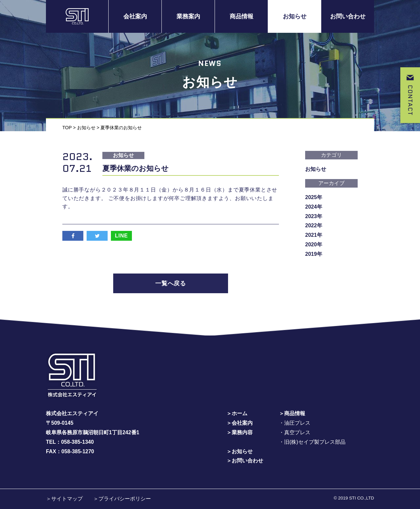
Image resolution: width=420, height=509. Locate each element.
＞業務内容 (240, 432)
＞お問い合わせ (245, 461)
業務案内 (188, 16)
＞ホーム (237, 413)
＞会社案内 (240, 423)
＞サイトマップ (64, 499)
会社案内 (135, 16)
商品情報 (241, 16)
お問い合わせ (348, 16)
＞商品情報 (292, 413)
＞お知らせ (240, 451)
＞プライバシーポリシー (122, 499)
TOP (67, 128)
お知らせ (295, 16)
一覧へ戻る (171, 283)
